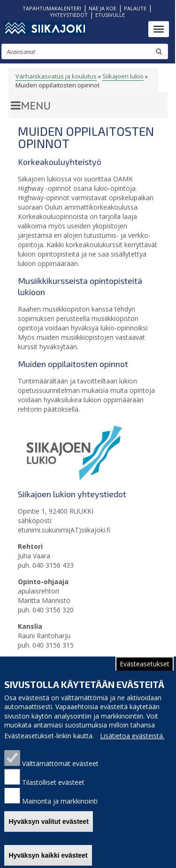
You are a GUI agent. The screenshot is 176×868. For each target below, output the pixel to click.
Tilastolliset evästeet (53, 787)
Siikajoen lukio (123, 76)
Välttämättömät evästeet (60, 769)
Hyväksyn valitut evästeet (48, 826)
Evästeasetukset (145, 669)
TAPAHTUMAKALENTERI (52, 8)
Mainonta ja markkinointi (60, 806)
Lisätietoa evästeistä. (132, 741)
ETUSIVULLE (110, 15)
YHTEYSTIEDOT (69, 15)
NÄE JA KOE (103, 8)
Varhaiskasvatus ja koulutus (56, 76)
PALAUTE (135, 8)
